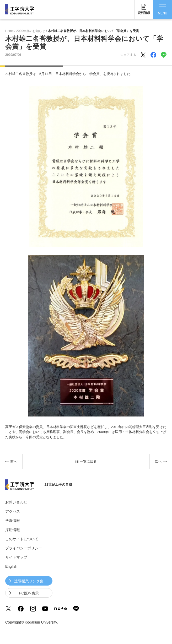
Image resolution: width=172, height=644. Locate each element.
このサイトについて (22, 539)
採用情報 (13, 530)
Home (9, 31)
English (11, 566)
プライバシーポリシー (24, 548)
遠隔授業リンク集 (29, 581)
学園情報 (13, 521)
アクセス (13, 511)
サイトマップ (16, 557)
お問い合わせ (16, 502)
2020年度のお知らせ (31, 31)
